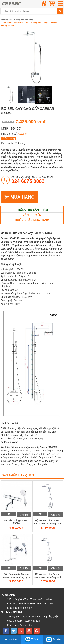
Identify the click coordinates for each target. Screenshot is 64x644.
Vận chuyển (32, 215)
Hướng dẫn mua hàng (32, 220)
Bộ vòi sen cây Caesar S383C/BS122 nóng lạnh (48, 576)
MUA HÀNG (20, 197)
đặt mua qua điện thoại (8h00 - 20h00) (33, 180)
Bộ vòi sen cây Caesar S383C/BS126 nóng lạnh (16, 576)
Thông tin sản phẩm (32, 210)
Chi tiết (24, 515)
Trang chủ (7, 20)
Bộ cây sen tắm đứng (24, 20)
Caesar (23, 134)
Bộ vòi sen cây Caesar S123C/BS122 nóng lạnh (48, 522)
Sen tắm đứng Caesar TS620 (16, 522)
